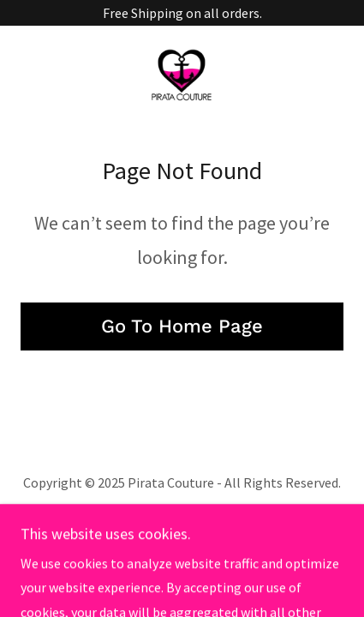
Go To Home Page (182, 326)
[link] (182, 74)
